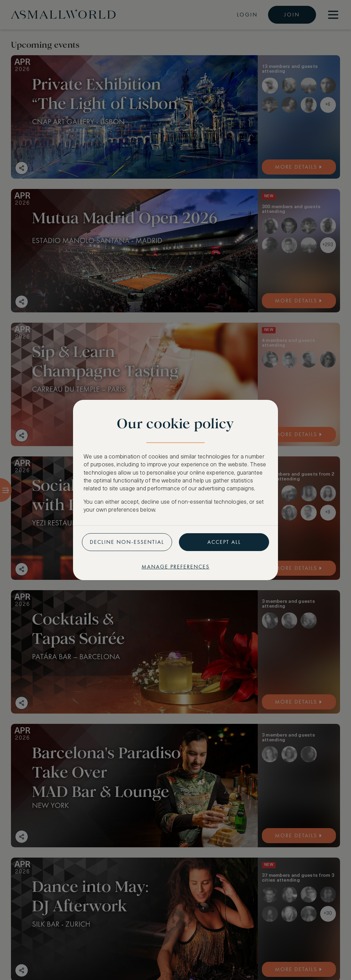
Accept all (224, 542)
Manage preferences (175, 567)
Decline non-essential (127, 542)
